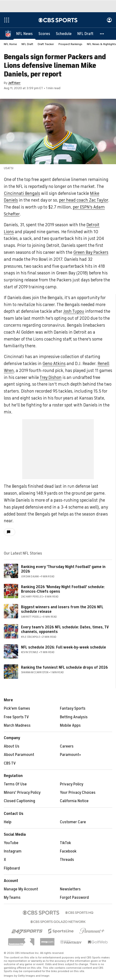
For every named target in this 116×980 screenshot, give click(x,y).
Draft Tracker (46, 44)
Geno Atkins (54, 364)
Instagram (13, 851)
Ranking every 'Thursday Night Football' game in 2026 (63, 569)
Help (8, 822)
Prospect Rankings (70, 44)
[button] (102, 34)
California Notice (74, 801)
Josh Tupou (74, 311)
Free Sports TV (16, 717)
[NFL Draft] (85, 34)
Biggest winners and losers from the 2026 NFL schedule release (62, 609)
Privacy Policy (72, 784)
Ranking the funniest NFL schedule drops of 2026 (64, 667)
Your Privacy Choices (78, 793)
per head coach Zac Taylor (84, 200)
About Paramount (19, 755)
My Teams (12, 898)
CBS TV (10, 763)
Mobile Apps (70, 725)
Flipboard (12, 868)
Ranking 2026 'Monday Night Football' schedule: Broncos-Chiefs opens (63, 589)
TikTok (65, 843)
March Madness (17, 725)
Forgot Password (74, 898)
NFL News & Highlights (101, 44)
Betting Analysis (74, 717)
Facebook (68, 851)
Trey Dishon (51, 377)
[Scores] (44, 34)
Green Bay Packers (91, 252)
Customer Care (73, 822)
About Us (12, 746)
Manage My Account (21, 889)
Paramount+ (71, 755)
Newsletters (70, 889)
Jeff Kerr (14, 83)
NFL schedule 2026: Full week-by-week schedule (63, 647)
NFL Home (10, 44)
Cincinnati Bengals (22, 193)
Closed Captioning (19, 801)
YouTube (11, 843)
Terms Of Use (15, 784)
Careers (67, 746)
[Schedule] (64, 34)
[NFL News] (24, 34)
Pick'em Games (17, 708)
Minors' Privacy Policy (22, 793)
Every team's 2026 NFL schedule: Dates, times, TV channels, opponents (65, 629)
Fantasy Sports (73, 708)
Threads (67, 860)
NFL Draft (27, 44)
